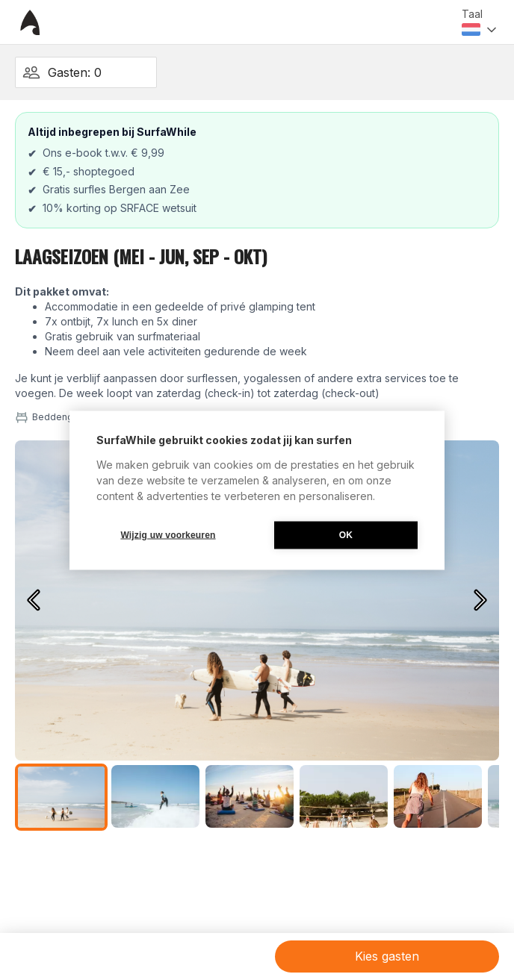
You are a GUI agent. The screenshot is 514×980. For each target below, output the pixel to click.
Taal (472, 14)
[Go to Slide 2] (155, 796)
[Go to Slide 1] (61, 797)
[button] (257, 600)
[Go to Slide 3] (250, 796)
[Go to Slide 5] (438, 796)
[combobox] (480, 30)
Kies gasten (387, 956)
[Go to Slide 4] (344, 796)
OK (346, 535)
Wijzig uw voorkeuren (168, 535)
